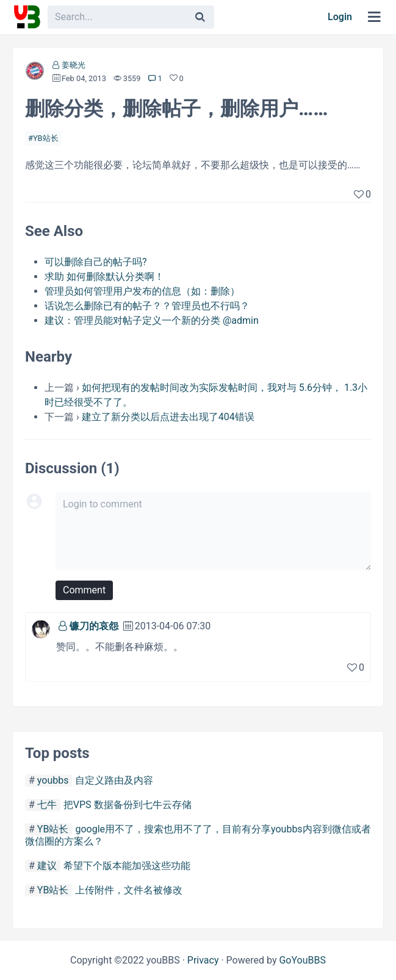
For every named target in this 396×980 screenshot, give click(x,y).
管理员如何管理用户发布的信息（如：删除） (142, 291)
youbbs (53, 780)
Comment (84, 590)
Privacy (203, 960)
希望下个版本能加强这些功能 (127, 866)
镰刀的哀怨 (94, 626)
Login (340, 17)
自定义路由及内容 (114, 780)
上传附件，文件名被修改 (129, 890)
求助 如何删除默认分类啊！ (104, 277)
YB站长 (46, 138)
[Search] (200, 17)
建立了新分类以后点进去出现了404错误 (168, 417)
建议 (47, 866)
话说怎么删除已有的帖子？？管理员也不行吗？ (147, 306)
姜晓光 (74, 65)
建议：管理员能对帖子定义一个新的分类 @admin (152, 320)
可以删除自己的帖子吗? (96, 262)
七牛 (47, 805)
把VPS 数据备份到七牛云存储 (128, 805)
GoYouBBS (302, 960)
